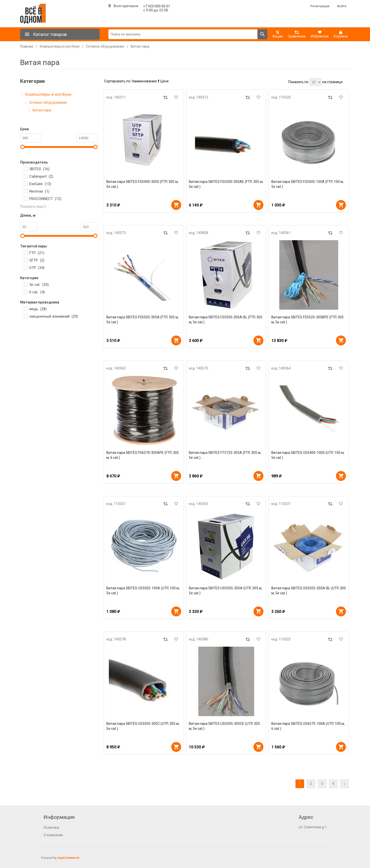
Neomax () (39, 191)
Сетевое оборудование (48, 102)
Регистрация (320, 6)
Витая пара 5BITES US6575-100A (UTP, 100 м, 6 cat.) (308, 726)
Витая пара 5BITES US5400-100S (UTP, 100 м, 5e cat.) (308, 455)
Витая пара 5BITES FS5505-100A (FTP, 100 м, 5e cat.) (308, 184)
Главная (27, 46)
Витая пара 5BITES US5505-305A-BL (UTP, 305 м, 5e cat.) (309, 591)
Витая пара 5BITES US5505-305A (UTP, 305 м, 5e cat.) (226, 591)
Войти (342, 6)
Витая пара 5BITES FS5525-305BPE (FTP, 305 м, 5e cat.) (308, 320)
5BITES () (39, 169)
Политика (51, 828)
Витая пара (42, 110)
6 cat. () (37, 292)
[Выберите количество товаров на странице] (315, 82)
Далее (345, 784)
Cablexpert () (41, 176)
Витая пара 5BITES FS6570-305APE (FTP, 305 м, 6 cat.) (143, 455)
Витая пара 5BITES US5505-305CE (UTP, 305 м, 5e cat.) (224, 726)
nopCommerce (68, 858)
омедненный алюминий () (54, 316)
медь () (38, 309)
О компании (53, 835)
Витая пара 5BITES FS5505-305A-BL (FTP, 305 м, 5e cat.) (226, 320)
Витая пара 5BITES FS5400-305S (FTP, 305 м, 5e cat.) (142, 184)
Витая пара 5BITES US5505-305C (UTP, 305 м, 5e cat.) (143, 726)
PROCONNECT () (45, 199)
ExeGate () (40, 184)
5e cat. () (39, 285)
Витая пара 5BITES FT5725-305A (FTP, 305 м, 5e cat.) (225, 455)
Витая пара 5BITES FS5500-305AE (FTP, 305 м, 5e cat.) (226, 184)
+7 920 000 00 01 (157, 6)
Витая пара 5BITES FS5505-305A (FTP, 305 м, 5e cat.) (143, 320)
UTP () (37, 268)
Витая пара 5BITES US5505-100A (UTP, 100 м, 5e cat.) (143, 591)
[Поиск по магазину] (183, 34)
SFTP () (37, 260)
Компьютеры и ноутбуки (48, 94)
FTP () (37, 253)
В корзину (176, 205)
